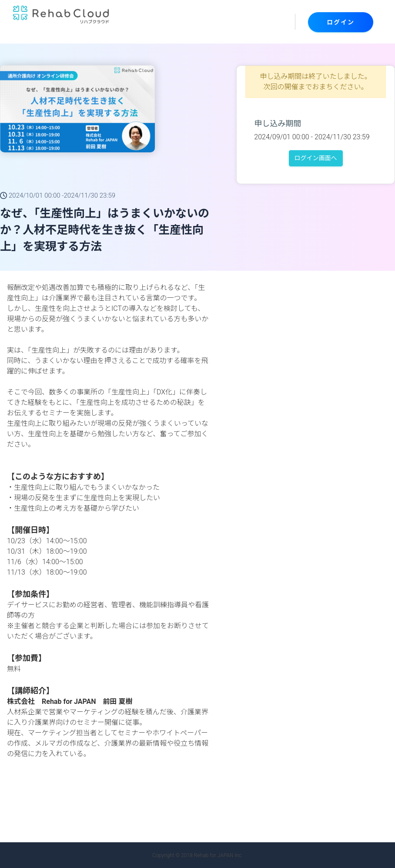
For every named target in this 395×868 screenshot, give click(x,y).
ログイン (341, 22)
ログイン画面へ (316, 158)
